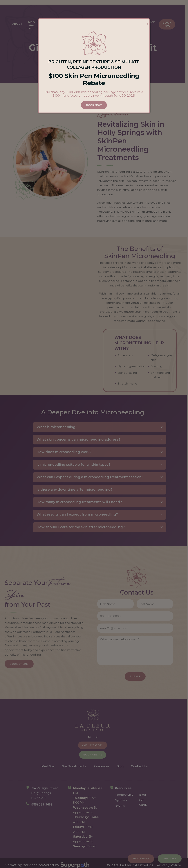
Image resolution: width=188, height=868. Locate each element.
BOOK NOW (94, 105)
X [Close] (147, 24)
